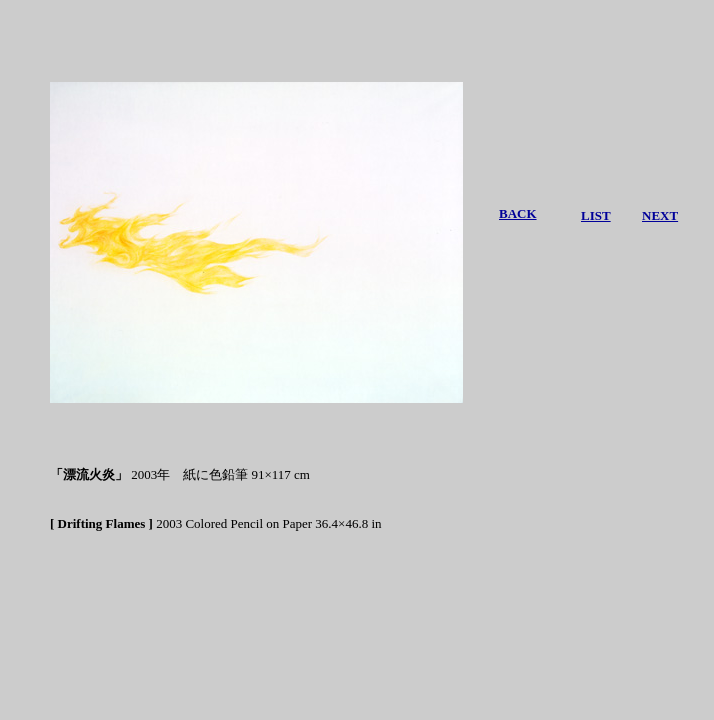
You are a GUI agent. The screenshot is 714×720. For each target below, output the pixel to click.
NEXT (660, 215)
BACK (518, 213)
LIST (596, 215)
